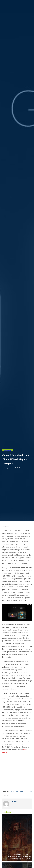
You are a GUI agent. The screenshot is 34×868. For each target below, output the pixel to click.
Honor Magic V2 (20, 791)
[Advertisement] (17, 773)
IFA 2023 (29, 791)
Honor (12, 791)
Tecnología (8, 450)
